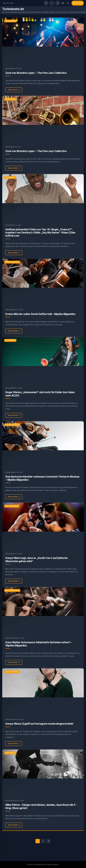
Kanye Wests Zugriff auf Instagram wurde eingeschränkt (39, 724)
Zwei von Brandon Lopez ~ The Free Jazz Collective (36, 73)
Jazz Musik (10, 21)
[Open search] (63, 3)
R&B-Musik (10, 177)
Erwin (9, 69)
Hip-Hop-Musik (12, 506)
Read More (14, 90)
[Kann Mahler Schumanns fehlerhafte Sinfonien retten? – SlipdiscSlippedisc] (43, 610)
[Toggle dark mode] (68, 3)
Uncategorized (12, 262)
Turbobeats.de (13, 9)
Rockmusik (10, 340)
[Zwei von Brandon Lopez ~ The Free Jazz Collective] (43, 41)
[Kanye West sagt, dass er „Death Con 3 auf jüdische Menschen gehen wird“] (43, 526)
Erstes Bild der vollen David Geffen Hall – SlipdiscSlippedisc (41, 314)
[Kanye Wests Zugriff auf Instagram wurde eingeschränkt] (43, 692)
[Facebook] (46, 3)
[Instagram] (58, 3)
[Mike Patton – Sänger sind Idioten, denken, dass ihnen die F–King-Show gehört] (43, 773)
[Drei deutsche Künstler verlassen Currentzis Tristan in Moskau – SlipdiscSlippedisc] (43, 445)
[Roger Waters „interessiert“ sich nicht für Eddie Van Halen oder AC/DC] (43, 360)
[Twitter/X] (52, 3)
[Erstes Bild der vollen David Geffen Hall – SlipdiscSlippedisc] (43, 282)
